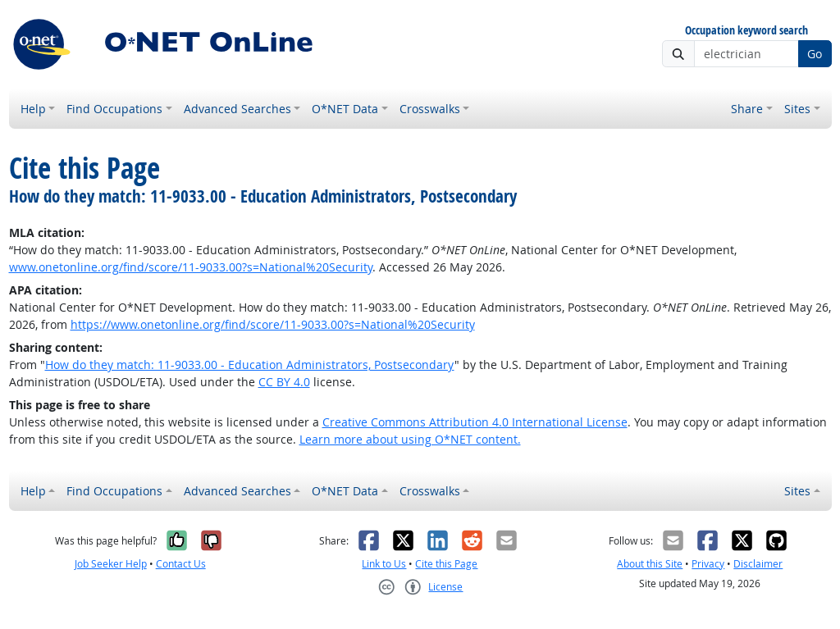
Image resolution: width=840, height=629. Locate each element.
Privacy (708, 564)
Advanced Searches (237, 109)
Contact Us (181, 564)
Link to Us (384, 564)
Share (747, 109)
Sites (797, 109)
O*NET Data (345, 109)
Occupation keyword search (746, 31)
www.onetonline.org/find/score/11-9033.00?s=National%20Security (191, 267)
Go (815, 54)
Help (33, 109)
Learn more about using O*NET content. (410, 439)
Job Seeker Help (111, 564)
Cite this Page (446, 564)
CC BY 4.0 (284, 382)
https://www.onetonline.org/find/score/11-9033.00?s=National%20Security (273, 324)
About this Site (650, 564)
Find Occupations (114, 109)
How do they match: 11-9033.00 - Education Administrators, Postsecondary (250, 365)
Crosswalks (430, 109)
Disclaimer (758, 564)
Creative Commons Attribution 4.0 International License (475, 422)
